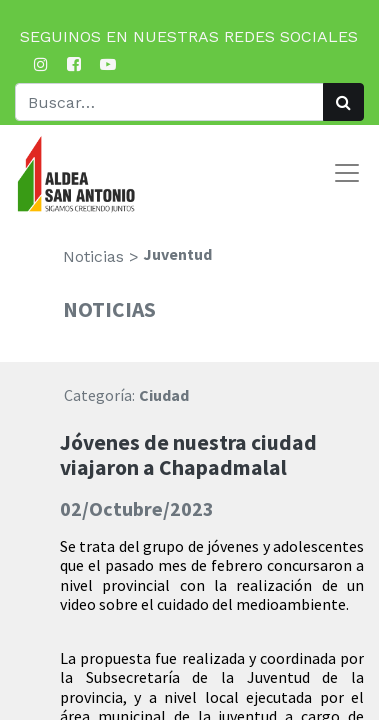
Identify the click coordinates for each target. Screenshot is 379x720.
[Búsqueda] (343, 102)
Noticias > (101, 256)
